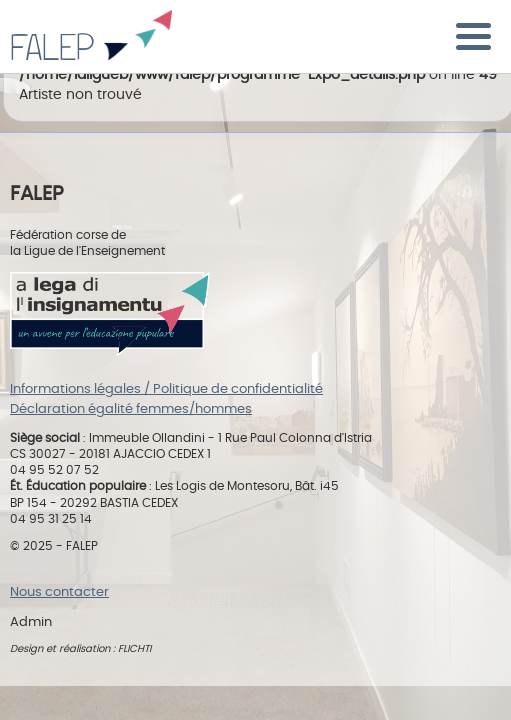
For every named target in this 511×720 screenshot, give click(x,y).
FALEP (91, 39)
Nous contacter (59, 592)
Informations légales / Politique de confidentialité (166, 389)
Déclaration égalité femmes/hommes (131, 409)
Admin (31, 622)
